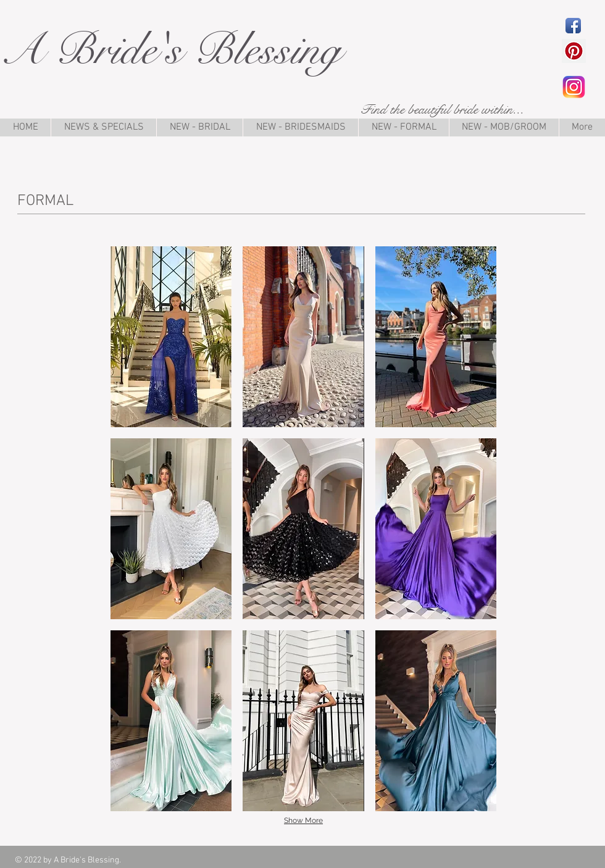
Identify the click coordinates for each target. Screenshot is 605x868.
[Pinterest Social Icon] (574, 51)
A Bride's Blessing (171, 50)
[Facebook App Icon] (573, 26)
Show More (303, 820)
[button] (171, 337)
